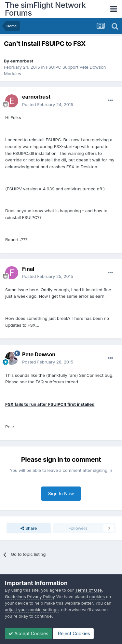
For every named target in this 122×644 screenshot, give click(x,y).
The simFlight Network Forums (45, 9)
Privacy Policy (41, 596)
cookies (97, 596)
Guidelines (15, 596)
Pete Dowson (39, 354)
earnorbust (22, 61)
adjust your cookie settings (32, 610)
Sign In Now (61, 493)
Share (29, 528)
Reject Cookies (73, 633)
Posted (48, 104)
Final (28, 269)
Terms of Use (88, 590)
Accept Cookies (28, 633)
